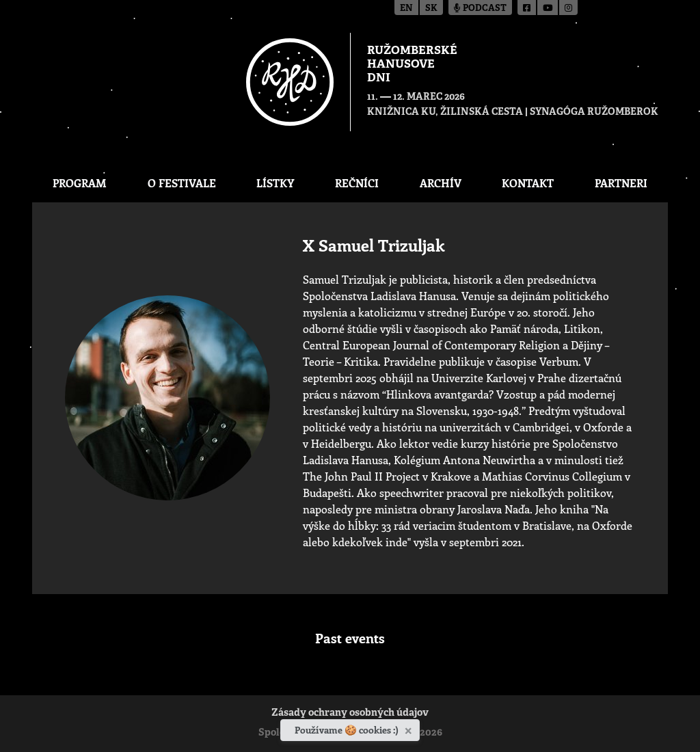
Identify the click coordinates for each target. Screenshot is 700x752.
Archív (441, 183)
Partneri (621, 183)
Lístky (275, 183)
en (406, 9)
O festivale (182, 183)
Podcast (480, 9)
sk (431, 9)
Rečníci (357, 183)
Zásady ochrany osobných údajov (350, 713)
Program (80, 183)
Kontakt (528, 183)
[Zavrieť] (410, 728)
